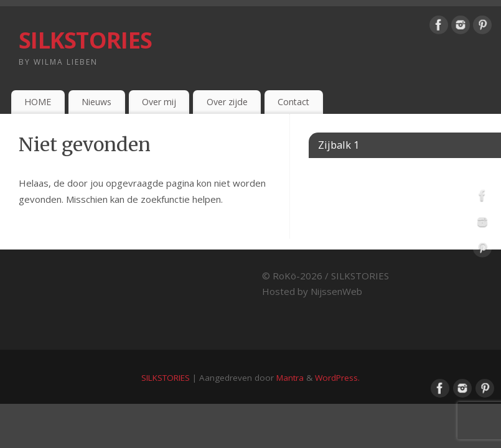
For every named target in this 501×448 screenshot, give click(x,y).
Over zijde (227, 102)
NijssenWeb (336, 291)
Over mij (159, 102)
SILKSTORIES (85, 40)
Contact (293, 102)
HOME (38, 102)
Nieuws (96, 102)
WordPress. (337, 378)
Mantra (290, 378)
